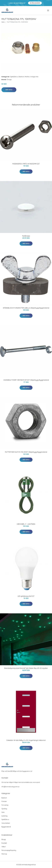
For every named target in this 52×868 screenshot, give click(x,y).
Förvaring (5, 805)
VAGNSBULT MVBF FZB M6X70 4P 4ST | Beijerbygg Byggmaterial (26, 380)
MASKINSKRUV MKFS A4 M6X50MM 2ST (26, 164)
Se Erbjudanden (35, 3)
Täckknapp (26, 236)
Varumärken (6, 823)
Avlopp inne (34, 77)
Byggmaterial (6, 827)
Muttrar (27, 77)
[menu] (48, 10)
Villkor (4, 847)
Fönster (4, 801)
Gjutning (4, 809)
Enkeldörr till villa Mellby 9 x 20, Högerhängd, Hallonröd (26, 740)
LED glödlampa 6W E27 (26, 596)
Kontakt (4, 843)
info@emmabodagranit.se (10, 787)
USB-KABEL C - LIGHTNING (26, 524)
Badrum (21, 77)
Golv (3, 812)
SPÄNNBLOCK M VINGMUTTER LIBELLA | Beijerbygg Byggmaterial (26, 308)
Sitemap (4, 854)
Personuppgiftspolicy (9, 850)
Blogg (4, 839)
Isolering (4, 816)
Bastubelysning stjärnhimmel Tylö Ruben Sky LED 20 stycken (26, 668)
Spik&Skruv (14, 77)
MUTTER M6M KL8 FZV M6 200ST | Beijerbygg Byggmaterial (26, 452)
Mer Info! (9, 90)
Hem (3, 22)
